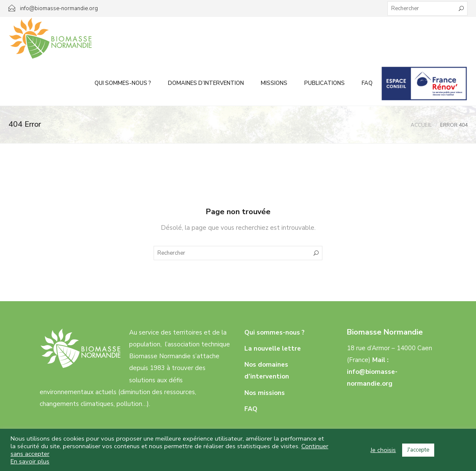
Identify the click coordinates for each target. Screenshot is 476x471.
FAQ (367, 83)
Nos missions (265, 393)
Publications (325, 83)
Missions (274, 83)
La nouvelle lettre (273, 348)
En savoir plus (30, 461)
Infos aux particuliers (424, 83)
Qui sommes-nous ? (123, 83)
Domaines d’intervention (206, 83)
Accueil (421, 125)
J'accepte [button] (418, 450)
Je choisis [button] (383, 450)
